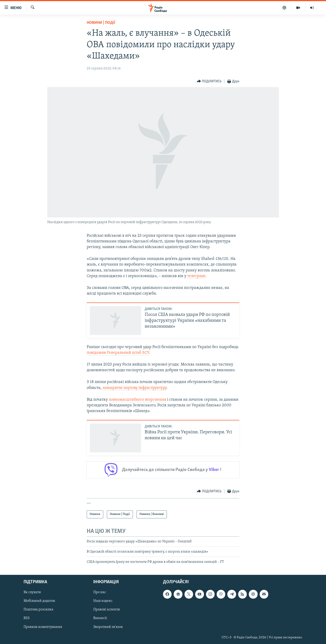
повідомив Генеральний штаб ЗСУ (118, 353)
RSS (27, 618)
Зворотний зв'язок (108, 627)
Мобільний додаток (39, 601)
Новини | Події (101, 23)
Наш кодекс (103, 601)
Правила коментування (43, 627)
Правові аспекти (107, 610)
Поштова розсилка (38, 610)
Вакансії (100, 618)
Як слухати (32, 592)
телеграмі (196, 276)
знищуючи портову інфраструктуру (134, 388)
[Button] (209, 82)
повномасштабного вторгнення (137, 400)
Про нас (100, 592)
